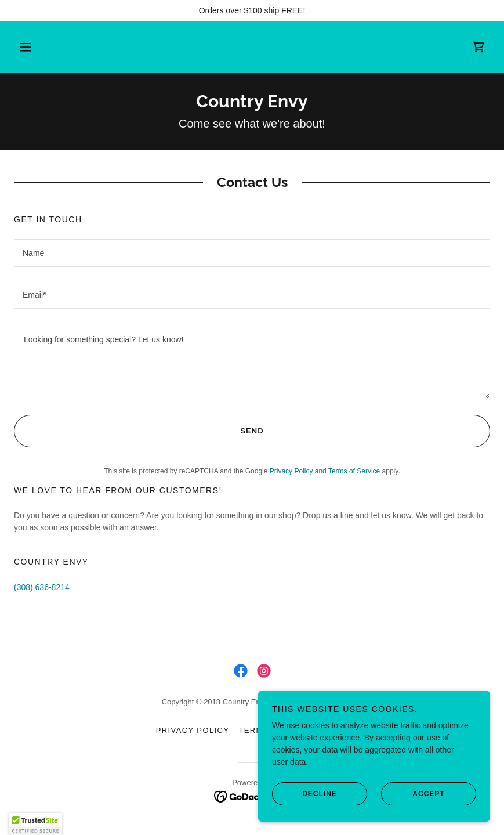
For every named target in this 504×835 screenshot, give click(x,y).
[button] (35, 47)
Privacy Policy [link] (291, 471)
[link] (478, 47)
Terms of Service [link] (354, 471)
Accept (413, 793)
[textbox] (252, 253)
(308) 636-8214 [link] (42, 587)
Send (139, 431)
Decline (304, 793)
